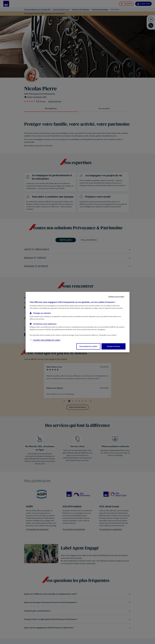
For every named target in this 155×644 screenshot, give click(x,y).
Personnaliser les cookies (88, 346)
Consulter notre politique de (47, 340)
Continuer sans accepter (116, 296)
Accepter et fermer (114, 346)
